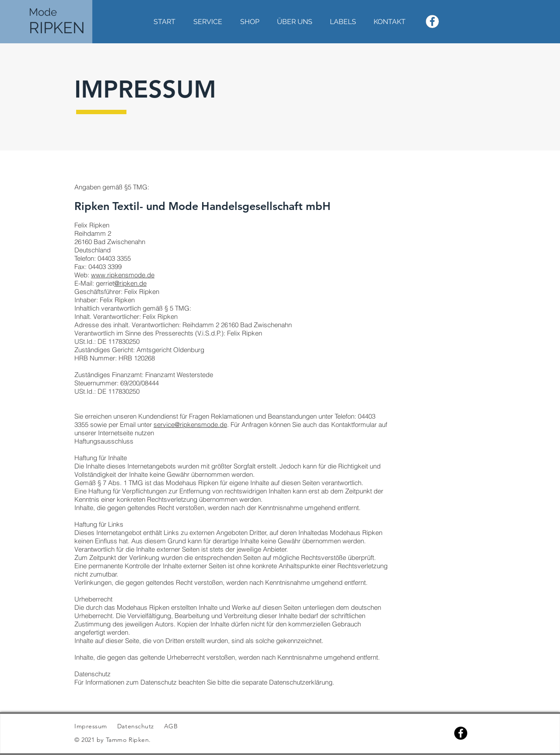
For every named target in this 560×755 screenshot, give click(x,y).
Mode (43, 12)
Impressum (91, 726)
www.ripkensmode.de (123, 275)
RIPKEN (57, 28)
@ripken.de (130, 283)
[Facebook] (461, 733)
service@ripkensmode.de (190, 425)
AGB (170, 726)
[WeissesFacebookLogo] (432, 21)
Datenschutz (137, 726)
